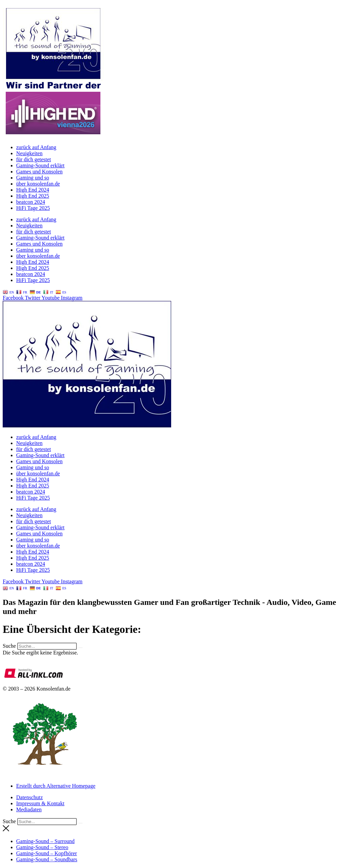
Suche (9, 646)
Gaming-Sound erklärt (40, 165)
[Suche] (81, 648)
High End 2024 (33, 190)
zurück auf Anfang (36, 147)
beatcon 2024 (31, 202)
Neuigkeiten (29, 153)
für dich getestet (34, 159)
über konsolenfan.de (38, 184)
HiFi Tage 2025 (33, 208)
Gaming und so (33, 178)
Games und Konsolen (39, 172)
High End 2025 (33, 196)
